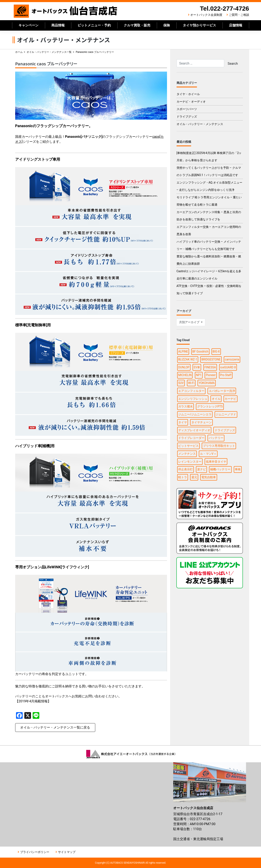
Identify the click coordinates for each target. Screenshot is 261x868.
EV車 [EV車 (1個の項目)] (197, 367)
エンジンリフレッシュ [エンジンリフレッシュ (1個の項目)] (193, 399)
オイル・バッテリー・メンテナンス (200, 124)
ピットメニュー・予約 (94, 25)
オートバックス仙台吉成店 (66, 11)
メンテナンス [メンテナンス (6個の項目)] (187, 454)
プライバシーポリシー (35, 852)
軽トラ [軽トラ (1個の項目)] (183, 477)
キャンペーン (28, 25)
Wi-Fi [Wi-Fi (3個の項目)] (191, 383)
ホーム (19, 52)
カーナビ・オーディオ (191, 102)
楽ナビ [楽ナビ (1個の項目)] (202, 469)
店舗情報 (236, 25)
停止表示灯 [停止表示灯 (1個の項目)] (186, 469)
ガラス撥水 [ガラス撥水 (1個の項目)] (186, 406)
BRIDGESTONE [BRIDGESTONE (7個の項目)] (211, 359)
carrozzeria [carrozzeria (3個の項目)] (232, 359)
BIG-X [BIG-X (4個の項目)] (216, 351)
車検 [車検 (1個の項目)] (238, 469)
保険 (167, 25)
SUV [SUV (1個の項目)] (181, 383)
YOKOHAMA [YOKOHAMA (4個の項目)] (207, 383)
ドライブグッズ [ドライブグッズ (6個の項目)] (225, 430)
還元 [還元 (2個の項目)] (194, 477)
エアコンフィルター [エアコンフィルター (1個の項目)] (191, 391)
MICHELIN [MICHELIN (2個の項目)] (185, 375)
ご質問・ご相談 (239, 15)
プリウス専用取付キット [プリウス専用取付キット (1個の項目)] (219, 446)
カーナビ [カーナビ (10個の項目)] (230, 399)
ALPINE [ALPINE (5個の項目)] (183, 351)
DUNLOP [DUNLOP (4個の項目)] (184, 367)
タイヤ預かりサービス (199, 25)
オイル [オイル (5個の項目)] (216, 399)
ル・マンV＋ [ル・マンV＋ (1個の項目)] (208, 454)
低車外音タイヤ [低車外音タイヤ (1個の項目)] (216, 462)
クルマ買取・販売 (137, 25)
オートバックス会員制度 (206, 15)
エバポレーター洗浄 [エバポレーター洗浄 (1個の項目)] (222, 391)
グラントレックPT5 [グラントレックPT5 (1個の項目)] (210, 406)
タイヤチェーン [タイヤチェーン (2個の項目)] (202, 422)
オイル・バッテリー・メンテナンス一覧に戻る (55, 727)
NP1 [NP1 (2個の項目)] (199, 375)
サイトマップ (67, 852)
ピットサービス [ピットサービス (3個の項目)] (188, 446)
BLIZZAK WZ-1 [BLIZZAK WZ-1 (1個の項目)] (188, 359)
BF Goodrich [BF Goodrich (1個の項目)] (200, 351)
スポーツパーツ (187, 109)
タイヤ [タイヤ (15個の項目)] (183, 422)
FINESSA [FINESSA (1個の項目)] (210, 367)
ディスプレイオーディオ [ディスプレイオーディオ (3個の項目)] (194, 430)
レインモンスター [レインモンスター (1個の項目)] (190, 462)
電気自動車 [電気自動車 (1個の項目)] (209, 477)
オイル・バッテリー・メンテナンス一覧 (49, 52)
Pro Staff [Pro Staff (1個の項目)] (226, 375)
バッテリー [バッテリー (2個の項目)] (216, 438)
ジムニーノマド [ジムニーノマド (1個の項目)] (226, 414)
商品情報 (58, 25)
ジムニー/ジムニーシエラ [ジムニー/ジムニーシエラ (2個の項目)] (195, 414)
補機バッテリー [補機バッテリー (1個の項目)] (220, 469)
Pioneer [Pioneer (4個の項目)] (211, 375)
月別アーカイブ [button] (190, 322)
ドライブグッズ (187, 117)
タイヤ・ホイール (188, 94)
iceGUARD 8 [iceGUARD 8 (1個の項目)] (228, 367)
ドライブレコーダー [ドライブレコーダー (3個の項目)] (191, 438)
